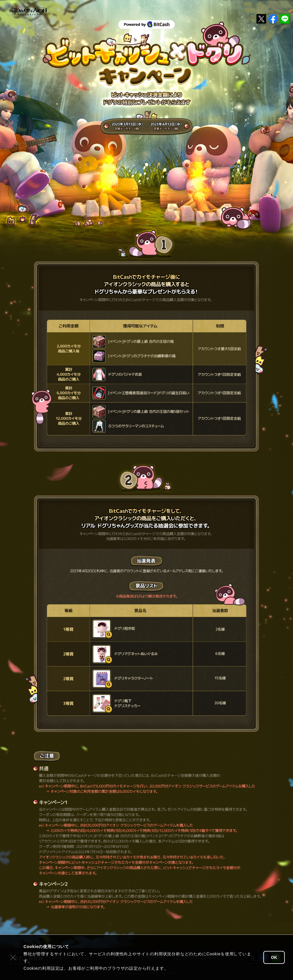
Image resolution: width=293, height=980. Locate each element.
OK (274, 957)
